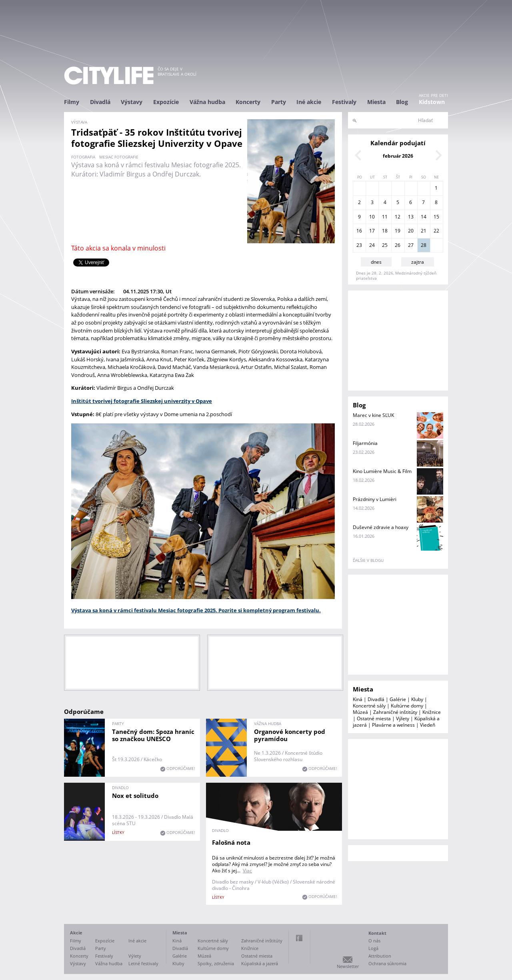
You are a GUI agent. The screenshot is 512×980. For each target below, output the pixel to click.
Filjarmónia (365, 443)
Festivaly (344, 102)
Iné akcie (309, 102)
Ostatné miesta (374, 718)
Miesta (376, 102)
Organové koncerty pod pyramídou (290, 735)
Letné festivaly (143, 963)
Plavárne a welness (393, 725)
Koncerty (248, 102)
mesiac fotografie (119, 157)
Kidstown (432, 102)
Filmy (72, 102)
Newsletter (348, 966)
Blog (402, 102)
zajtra (418, 262)
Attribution (380, 956)
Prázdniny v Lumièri (375, 499)
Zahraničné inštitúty (395, 712)
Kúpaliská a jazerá (260, 963)
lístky (118, 832)
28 (424, 245)
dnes (376, 262)
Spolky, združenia (216, 963)
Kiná (358, 699)
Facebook (299, 938)
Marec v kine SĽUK (373, 415)
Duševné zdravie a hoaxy (381, 527)
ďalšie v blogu (368, 560)
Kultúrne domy (407, 706)
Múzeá (360, 712)
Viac (247, 871)
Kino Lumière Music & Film (382, 471)
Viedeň (428, 725)
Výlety (403, 718)
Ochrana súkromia (387, 963)
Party (279, 102)
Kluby (417, 699)
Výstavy (132, 102)
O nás (374, 941)
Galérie (398, 699)
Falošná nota (231, 842)
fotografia (83, 157)
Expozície (166, 102)
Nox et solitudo (135, 796)
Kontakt (377, 933)
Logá (373, 948)
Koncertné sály (369, 706)
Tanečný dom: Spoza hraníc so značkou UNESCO (153, 735)
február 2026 (398, 156)
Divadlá (100, 102)
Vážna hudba (207, 102)
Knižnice (432, 712)
